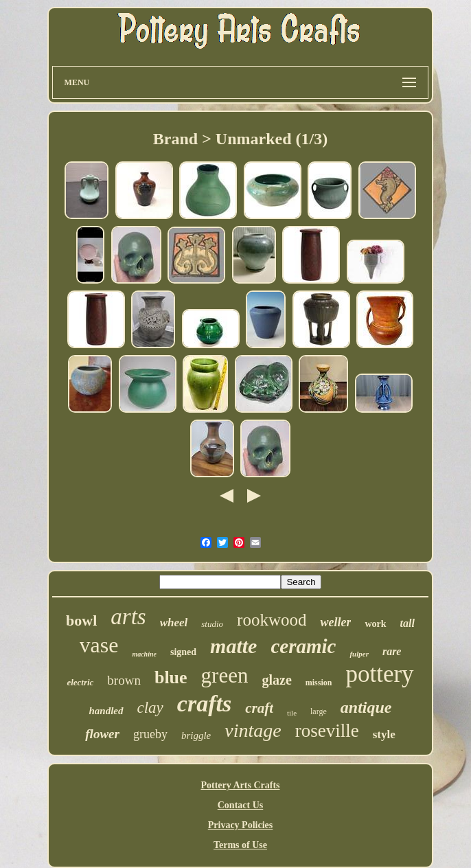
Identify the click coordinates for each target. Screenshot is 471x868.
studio (212, 624)
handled (106, 711)
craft (259, 708)
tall (407, 623)
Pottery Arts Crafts (240, 785)
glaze (276, 680)
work (375, 624)
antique (366, 707)
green (225, 675)
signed (183, 652)
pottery (379, 674)
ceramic (303, 646)
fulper (359, 654)
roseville (327, 731)
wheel (174, 623)
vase (99, 645)
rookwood (272, 620)
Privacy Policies (240, 825)
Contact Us (241, 805)
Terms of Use (240, 845)
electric (80, 682)
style (384, 734)
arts (128, 617)
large (319, 711)
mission (319, 683)
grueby (150, 734)
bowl (81, 620)
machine (144, 654)
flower (102, 734)
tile (292, 713)
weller (335, 622)
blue (171, 677)
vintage (253, 730)
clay (150, 708)
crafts (204, 704)
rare (392, 651)
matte (233, 646)
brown (124, 680)
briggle (196, 735)
